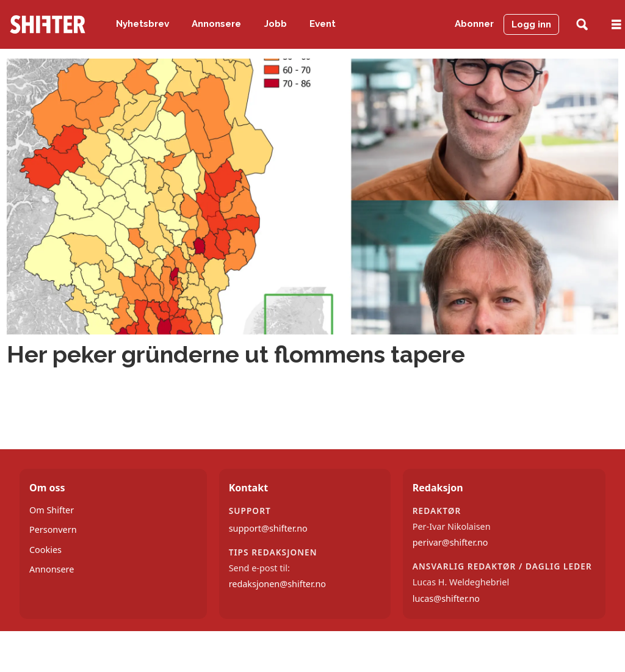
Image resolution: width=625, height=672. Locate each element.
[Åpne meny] (616, 25)
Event (323, 24)
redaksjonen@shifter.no (277, 584)
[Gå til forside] (48, 24)
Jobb (276, 24)
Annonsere (216, 24)
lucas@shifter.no (446, 598)
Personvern (53, 529)
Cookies (45, 550)
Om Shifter (52, 510)
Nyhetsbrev (143, 24)
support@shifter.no (268, 528)
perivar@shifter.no (450, 542)
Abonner (474, 24)
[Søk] (582, 25)
